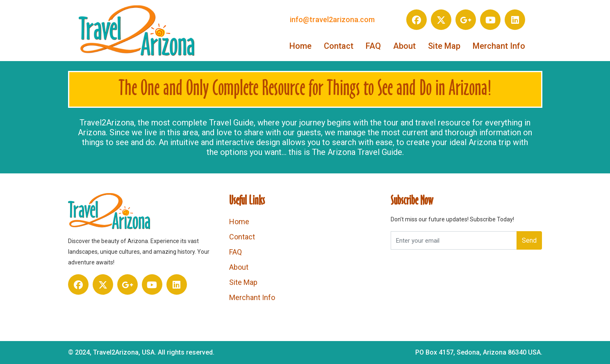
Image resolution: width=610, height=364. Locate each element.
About (404, 46)
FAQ (373, 46)
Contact (339, 46)
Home (300, 46)
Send (529, 240)
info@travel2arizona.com (332, 19)
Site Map (444, 46)
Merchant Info (499, 46)
